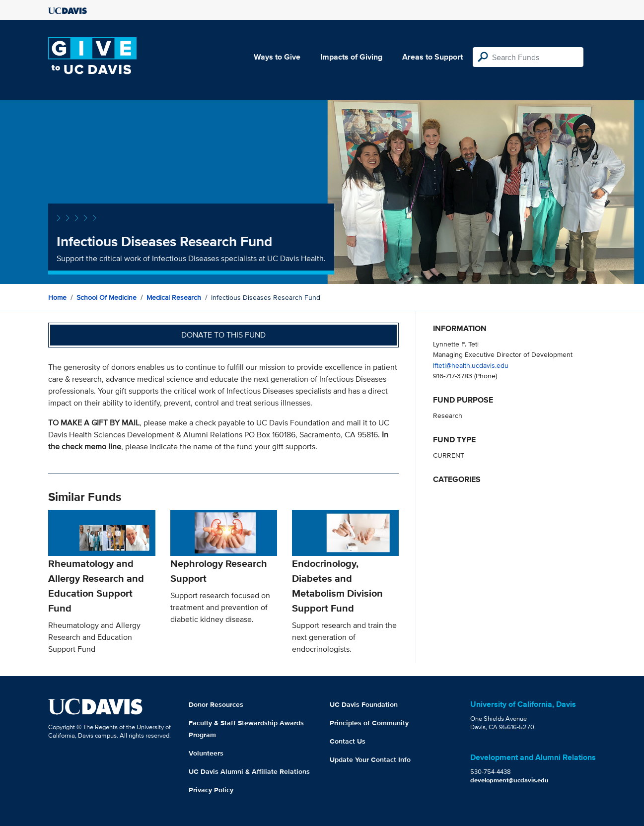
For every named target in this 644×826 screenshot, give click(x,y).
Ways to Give (277, 57)
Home (57, 297)
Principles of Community (369, 723)
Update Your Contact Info (370, 759)
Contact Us (348, 741)
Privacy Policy (211, 790)
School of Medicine (107, 297)
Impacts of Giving (351, 57)
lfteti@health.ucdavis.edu (471, 365)
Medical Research (174, 297)
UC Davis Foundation (364, 704)
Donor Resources (216, 704)
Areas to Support (432, 57)
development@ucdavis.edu (509, 780)
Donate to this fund (223, 335)
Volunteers (206, 753)
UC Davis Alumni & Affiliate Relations (249, 771)
